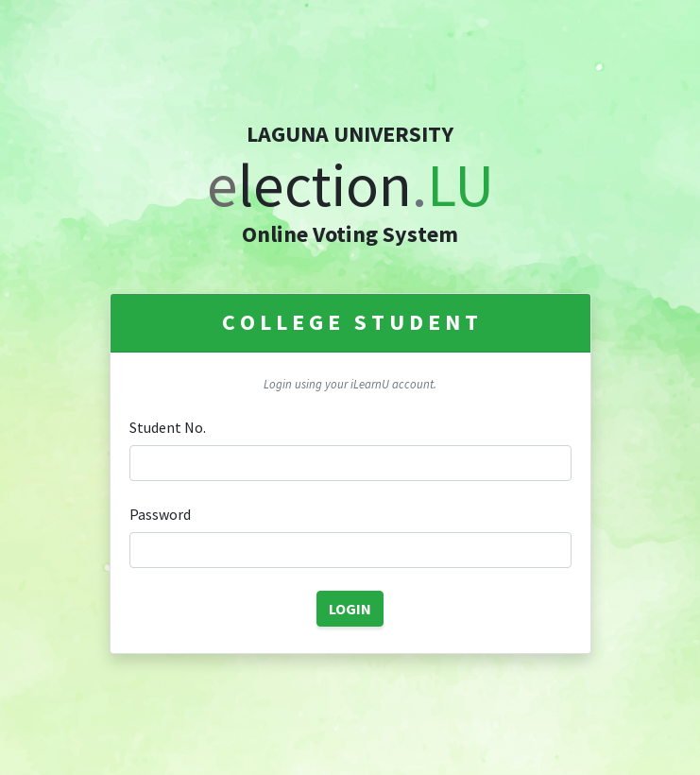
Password (160, 514)
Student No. (168, 427)
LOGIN (350, 609)
